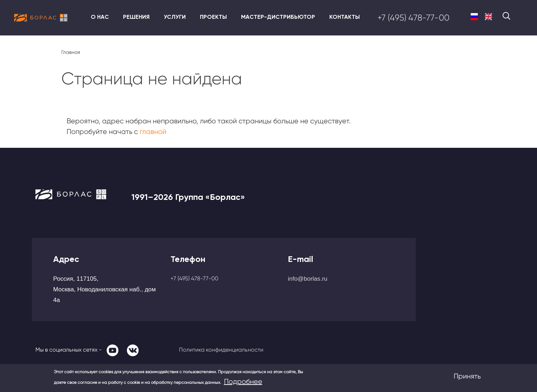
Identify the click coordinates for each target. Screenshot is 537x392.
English (488, 17)
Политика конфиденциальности (221, 350)
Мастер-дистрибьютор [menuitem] (278, 17)
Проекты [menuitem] (213, 17)
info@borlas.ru (308, 279)
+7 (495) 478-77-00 (413, 18)
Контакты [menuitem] (345, 17)
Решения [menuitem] (136, 17)
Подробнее (243, 382)
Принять (467, 376)
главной (153, 132)
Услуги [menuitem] (175, 17)
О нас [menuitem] (100, 17)
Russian (474, 17)
